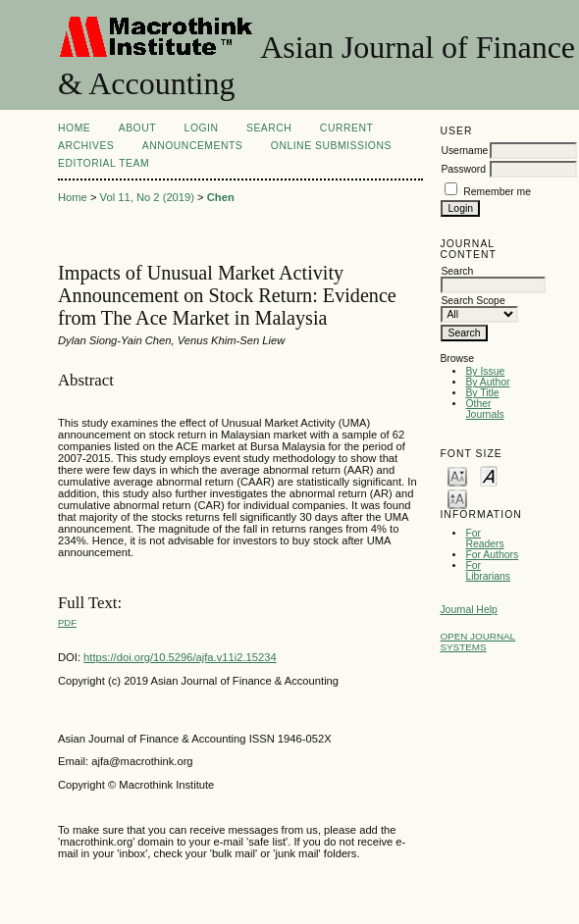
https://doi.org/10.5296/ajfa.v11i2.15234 (180, 657)
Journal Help (468, 610)
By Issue (485, 371)
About (137, 128)
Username (464, 151)
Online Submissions (331, 146)
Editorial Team (104, 163)
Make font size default (489, 475)
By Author (487, 382)
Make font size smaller (457, 475)
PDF (67, 622)
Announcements (193, 146)
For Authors (492, 555)
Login (202, 128)
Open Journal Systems (477, 642)
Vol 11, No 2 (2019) (147, 197)
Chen (221, 197)
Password (463, 169)
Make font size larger (457, 498)
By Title (482, 393)
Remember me (497, 192)
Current (346, 128)
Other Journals (484, 409)
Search (269, 128)
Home (74, 128)
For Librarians (488, 571)
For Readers (484, 539)
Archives (86, 146)
